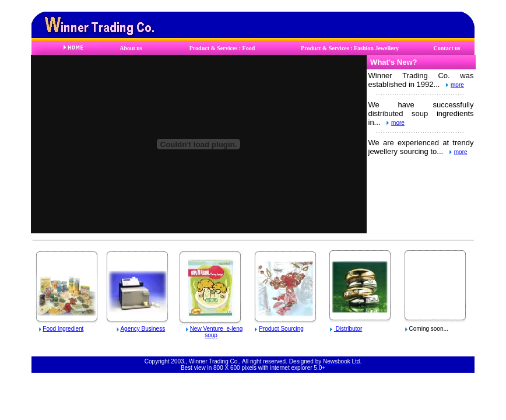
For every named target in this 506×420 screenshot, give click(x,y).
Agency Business (143, 329)
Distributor (348, 329)
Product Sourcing (281, 329)
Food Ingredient (63, 329)
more (457, 85)
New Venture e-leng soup (217, 332)
